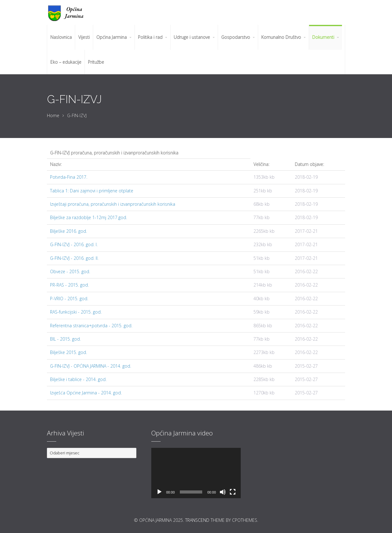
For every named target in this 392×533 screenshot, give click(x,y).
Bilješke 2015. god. (68, 352)
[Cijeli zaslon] (233, 492)
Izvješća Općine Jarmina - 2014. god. (86, 393)
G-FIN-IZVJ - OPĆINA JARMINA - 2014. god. (91, 366)
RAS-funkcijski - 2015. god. (76, 312)
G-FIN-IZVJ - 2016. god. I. (74, 244)
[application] (196, 473)
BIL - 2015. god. (65, 339)
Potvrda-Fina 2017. (69, 177)
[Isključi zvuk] (223, 492)
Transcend (197, 520)
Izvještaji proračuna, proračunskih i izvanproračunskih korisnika (113, 204)
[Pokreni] (159, 492)
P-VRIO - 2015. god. (69, 299)
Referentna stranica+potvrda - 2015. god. (91, 326)
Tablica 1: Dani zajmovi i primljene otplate (92, 191)
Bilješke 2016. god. (68, 231)
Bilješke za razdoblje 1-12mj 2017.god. (89, 217)
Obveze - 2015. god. (70, 271)
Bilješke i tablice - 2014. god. (78, 379)
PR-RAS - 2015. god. (69, 285)
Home (53, 115)
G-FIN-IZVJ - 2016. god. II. (74, 258)
